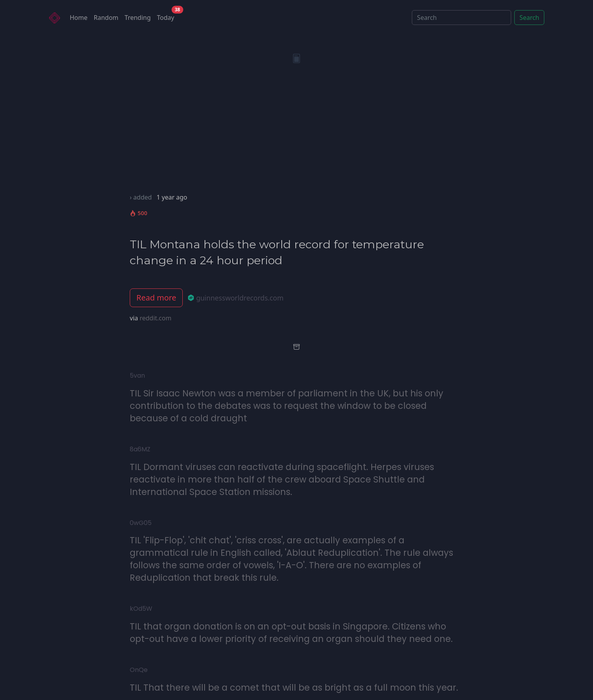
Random (106, 18)
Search (529, 18)
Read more (156, 298)
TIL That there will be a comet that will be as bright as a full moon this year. (294, 688)
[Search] (462, 18)
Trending (138, 18)
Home (79, 18)
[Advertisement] (296, 134)
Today (167, 16)
